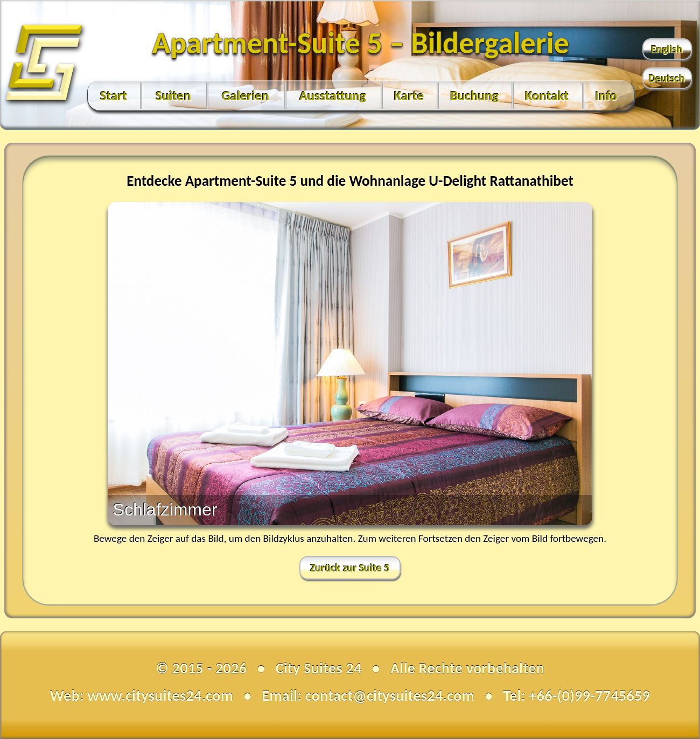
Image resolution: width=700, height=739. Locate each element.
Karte (409, 96)
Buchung (474, 96)
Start (114, 96)
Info (607, 96)
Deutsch (667, 78)
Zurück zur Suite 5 (350, 568)
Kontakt (547, 96)
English (667, 49)
